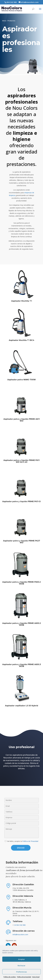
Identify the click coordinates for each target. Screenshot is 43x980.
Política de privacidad (24, 977)
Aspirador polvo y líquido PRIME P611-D (21, 501)
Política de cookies (10, 977)
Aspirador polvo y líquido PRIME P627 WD (22, 542)
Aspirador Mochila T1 (22, 301)
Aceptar (21, 959)
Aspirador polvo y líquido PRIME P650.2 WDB (21, 583)
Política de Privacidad (30, 841)
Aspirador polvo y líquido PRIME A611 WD (22, 420)
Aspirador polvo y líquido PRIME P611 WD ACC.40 (21, 461)
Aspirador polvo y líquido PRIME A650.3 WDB (22, 665)
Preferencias (22, 972)
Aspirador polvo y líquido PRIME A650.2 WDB (22, 624)
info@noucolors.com (20, 934)
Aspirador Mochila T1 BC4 (21, 340)
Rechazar (21, 965)
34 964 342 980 (20, 925)
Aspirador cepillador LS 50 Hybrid (22, 706)
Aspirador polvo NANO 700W (22, 380)
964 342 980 (12, 2)
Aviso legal (36, 977)
